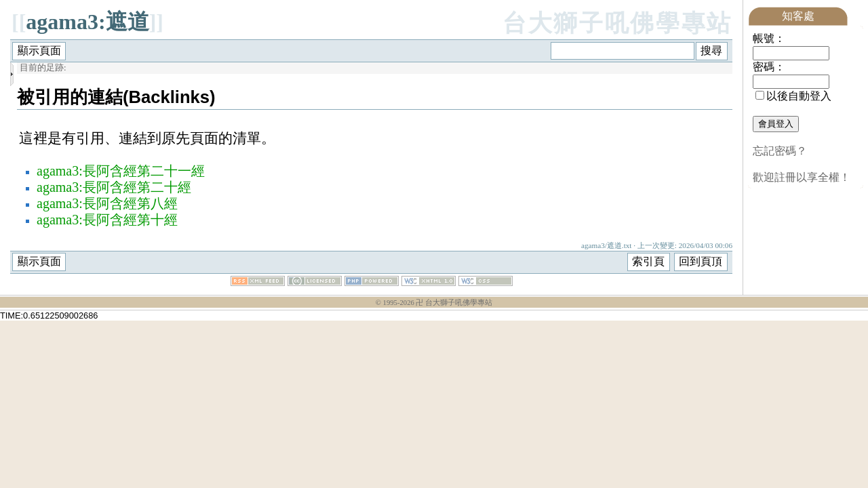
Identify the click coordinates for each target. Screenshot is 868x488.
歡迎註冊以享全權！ (802, 177)
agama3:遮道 (87, 22)
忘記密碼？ (780, 151)
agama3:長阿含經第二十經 (114, 187)
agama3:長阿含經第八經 (107, 203)
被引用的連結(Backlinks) (116, 97)
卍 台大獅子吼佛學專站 (454, 303)
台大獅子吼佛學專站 (617, 23)
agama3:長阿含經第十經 (107, 220)
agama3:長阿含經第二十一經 (121, 171)
